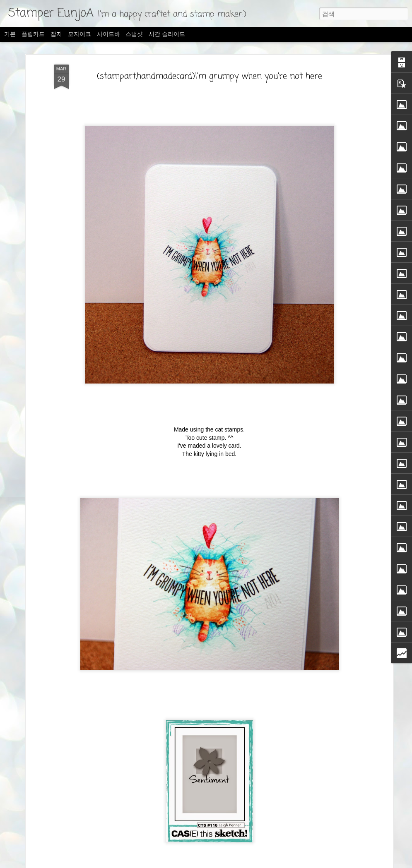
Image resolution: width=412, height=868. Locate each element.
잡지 (56, 34)
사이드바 (108, 34)
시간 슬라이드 (167, 34)
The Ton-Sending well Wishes (79, 824)
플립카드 (33, 34)
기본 (10, 34)
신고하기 (282, 863)
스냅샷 (134, 34)
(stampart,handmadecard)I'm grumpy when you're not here (210, 53)
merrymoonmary (211, 863)
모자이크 (80, 34)
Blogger (263, 863)
